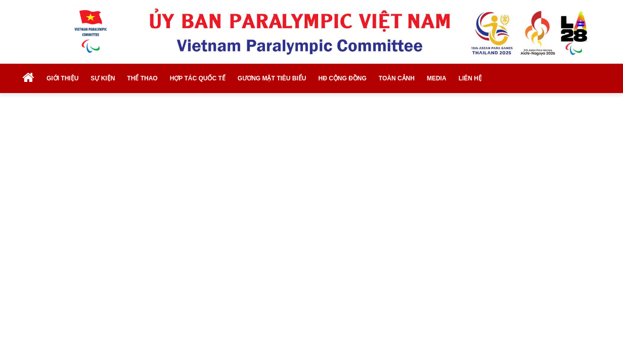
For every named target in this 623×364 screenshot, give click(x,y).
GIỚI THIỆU (62, 78)
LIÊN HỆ (470, 78)
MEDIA (437, 78)
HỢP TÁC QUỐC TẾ (198, 78)
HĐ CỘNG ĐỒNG (342, 78)
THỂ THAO (142, 78)
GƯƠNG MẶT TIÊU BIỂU (272, 78)
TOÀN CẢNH (397, 78)
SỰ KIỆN (103, 78)
